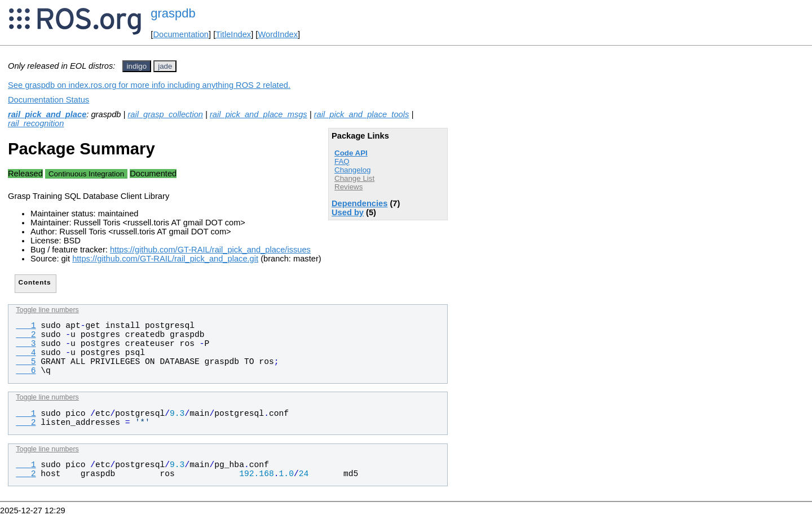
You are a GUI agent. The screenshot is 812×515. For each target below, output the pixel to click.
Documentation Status (48, 100)
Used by (348, 212)
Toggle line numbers (47, 310)
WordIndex (278, 34)
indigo (137, 66)
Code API (351, 153)
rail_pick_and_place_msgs (259, 114)
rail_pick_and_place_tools (362, 114)
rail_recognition (36, 123)
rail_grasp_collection (165, 114)
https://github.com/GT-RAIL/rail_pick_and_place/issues (210, 250)
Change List (354, 178)
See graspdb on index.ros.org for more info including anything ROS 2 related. (149, 85)
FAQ (342, 161)
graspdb (173, 13)
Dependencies (359, 203)
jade (165, 66)
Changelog (352, 170)
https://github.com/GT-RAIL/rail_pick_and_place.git (165, 259)
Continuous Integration (86, 174)
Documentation (181, 34)
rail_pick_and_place (47, 114)
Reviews (348, 187)
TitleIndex (233, 34)
